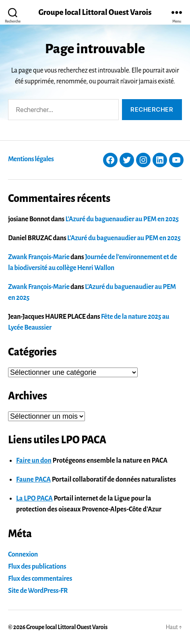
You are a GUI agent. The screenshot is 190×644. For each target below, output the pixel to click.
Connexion (23, 555)
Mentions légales (31, 159)
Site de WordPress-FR (38, 591)
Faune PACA (33, 480)
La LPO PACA (34, 499)
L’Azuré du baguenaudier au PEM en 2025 (122, 219)
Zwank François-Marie (39, 257)
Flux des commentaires (40, 579)
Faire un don (34, 461)
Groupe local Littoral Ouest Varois (95, 12)
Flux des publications (37, 567)
